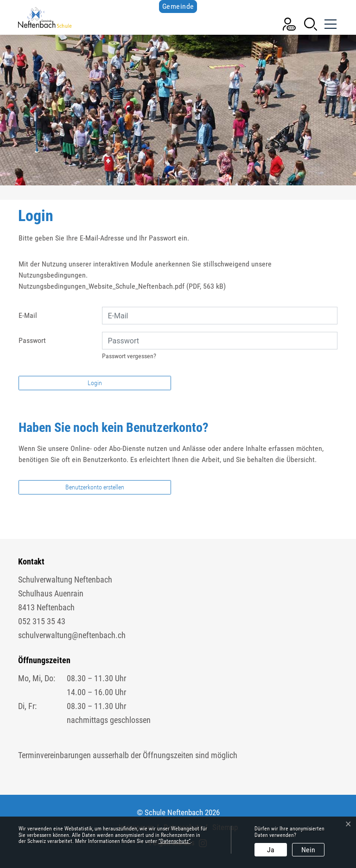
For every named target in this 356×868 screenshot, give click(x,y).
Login (95, 383)
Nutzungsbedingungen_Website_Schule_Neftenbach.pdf (102, 286)
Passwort (32, 340)
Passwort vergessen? (129, 356)
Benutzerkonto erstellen (95, 487)
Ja (271, 850)
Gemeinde (178, 6)
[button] (311, 23)
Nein (308, 850)
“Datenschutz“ (175, 841)
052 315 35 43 (42, 621)
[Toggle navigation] (330, 20)
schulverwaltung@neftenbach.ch (72, 635)
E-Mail (28, 315)
